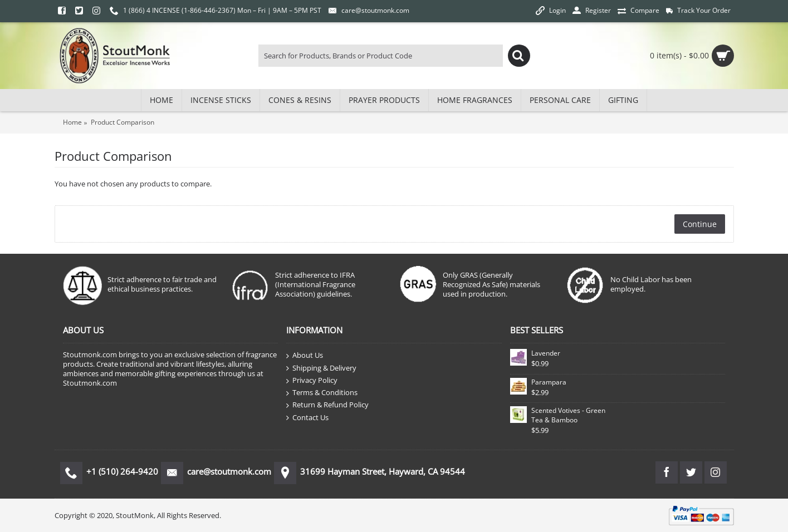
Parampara (549, 382)
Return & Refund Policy (327, 405)
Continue (700, 224)
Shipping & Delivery (321, 368)
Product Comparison (123, 122)
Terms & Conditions (322, 393)
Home (72, 122)
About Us (305, 356)
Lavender (546, 353)
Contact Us (307, 418)
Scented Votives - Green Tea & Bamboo (568, 415)
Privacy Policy (312, 381)
